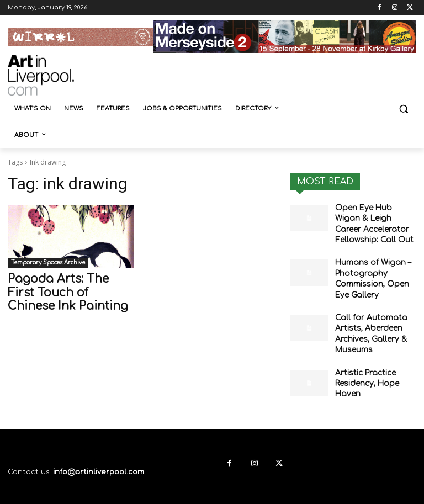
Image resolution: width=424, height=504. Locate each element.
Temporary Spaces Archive (48, 262)
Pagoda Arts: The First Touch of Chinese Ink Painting (61, 291)
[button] (403, 109)
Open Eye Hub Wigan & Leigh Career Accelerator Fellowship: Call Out (375, 221)
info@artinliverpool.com (99, 450)
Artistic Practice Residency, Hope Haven (364, 364)
